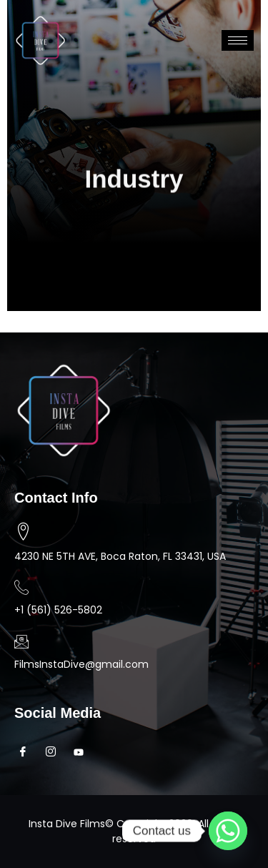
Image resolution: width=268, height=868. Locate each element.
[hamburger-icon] (238, 40)
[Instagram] (55, 752)
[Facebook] (27, 752)
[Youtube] (83, 752)
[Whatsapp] (228, 831)
